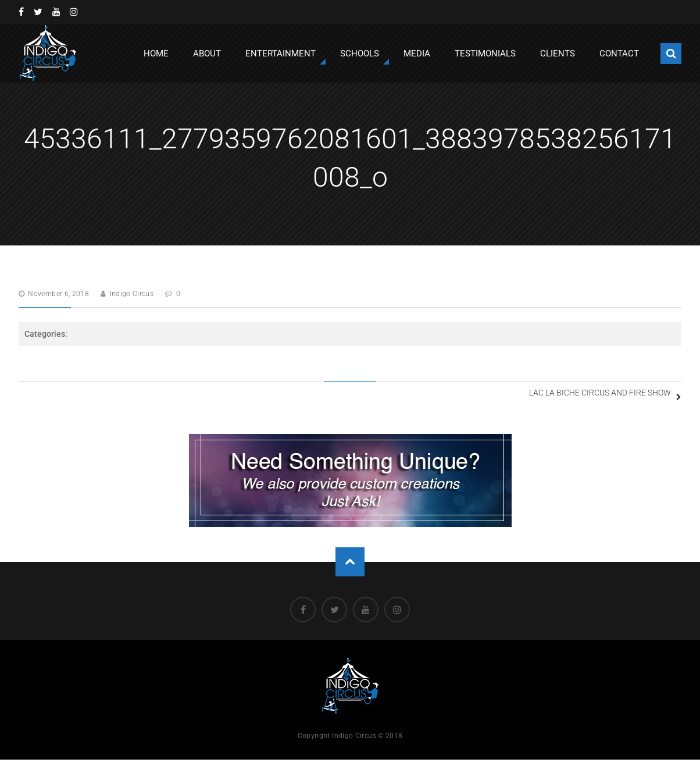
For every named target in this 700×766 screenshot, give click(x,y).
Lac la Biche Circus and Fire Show (579, 396)
